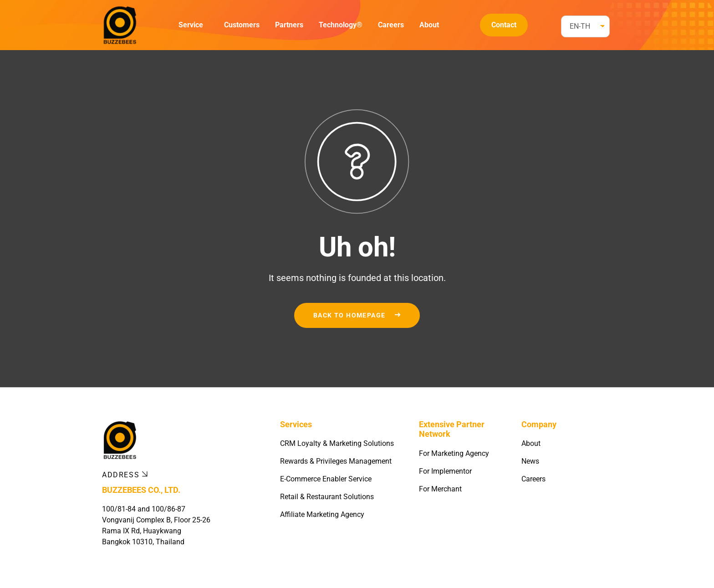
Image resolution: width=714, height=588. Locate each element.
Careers (391, 25)
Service (191, 25)
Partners (289, 25)
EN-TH (580, 26)
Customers (242, 25)
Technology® (341, 25)
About (429, 25)
